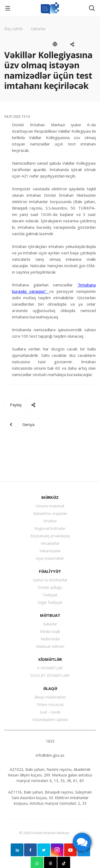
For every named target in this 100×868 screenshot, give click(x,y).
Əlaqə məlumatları (50, 697)
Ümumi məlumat (50, 506)
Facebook (30, 850)
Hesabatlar (50, 543)
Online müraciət (50, 705)
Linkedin (17, 850)
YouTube (70, 850)
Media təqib (50, 631)
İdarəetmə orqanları (50, 513)
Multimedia (50, 639)
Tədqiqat (50, 595)
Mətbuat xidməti (50, 646)
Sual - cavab (50, 712)
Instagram (57, 850)
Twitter (44, 850)
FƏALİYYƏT (50, 571)
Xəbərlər (50, 624)
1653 (50, 741)
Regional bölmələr (50, 528)
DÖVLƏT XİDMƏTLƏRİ (50, 675)
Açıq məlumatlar (50, 558)
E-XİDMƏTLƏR (50, 668)
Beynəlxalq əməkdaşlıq (50, 536)
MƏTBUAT (50, 615)
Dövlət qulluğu (50, 587)
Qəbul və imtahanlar (50, 580)
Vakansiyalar (50, 551)
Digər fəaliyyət (50, 602)
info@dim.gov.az (50, 755)
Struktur (50, 521)
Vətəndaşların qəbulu (50, 719)
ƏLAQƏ (50, 688)
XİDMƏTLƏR (50, 659)
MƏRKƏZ (50, 497)
